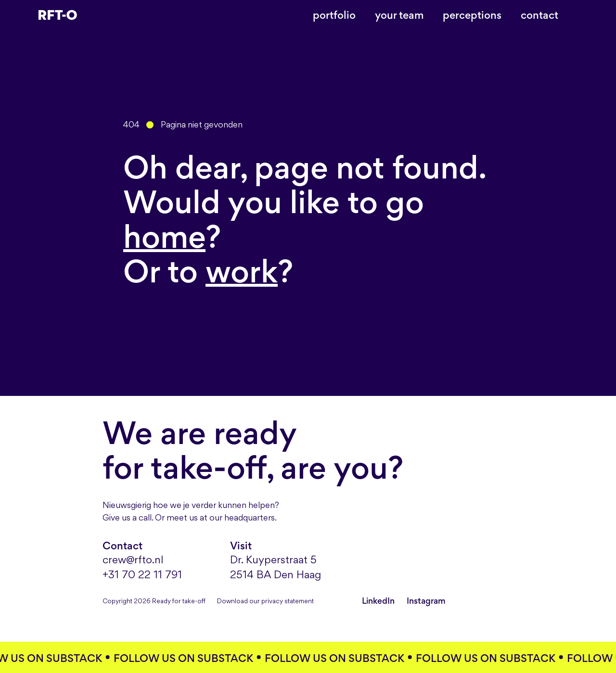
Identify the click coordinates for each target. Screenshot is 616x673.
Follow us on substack (187, 658)
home (164, 236)
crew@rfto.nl (133, 561)
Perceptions (472, 15)
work (242, 271)
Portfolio (334, 15)
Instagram (426, 601)
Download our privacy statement (265, 602)
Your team (399, 15)
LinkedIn (379, 601)
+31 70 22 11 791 (142, 576)
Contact (539, 15)
